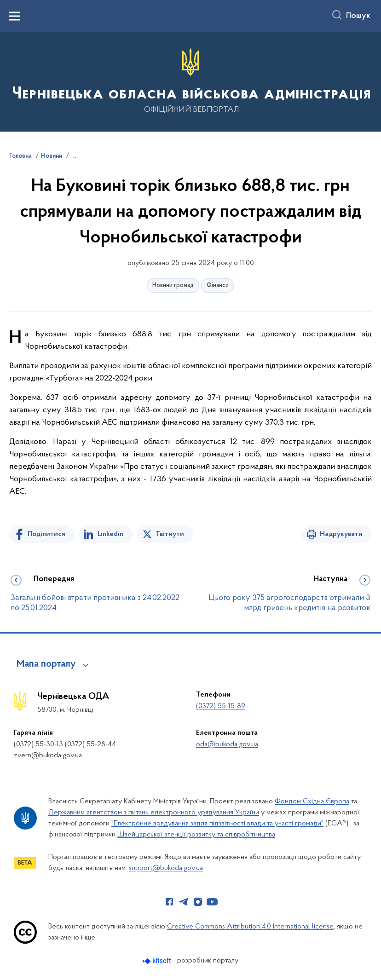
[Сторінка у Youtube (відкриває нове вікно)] (212, 902)
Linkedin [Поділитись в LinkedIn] (110, 534)
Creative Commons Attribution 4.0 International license (250, 927)
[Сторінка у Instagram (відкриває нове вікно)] (198, 902)
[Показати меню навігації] (15, 16)
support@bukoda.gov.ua (166, 868)
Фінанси (218, 285)
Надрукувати (341, 534)
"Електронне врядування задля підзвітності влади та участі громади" (217, 824)
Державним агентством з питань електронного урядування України (154, 813)
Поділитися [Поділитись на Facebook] (46, 534)
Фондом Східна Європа (312, 801)
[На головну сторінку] (190, 81)
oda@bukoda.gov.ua (227, 744)
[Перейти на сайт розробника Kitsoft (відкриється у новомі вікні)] (158, 961)
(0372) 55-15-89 (221, 706)
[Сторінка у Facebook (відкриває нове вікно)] (169, 902)
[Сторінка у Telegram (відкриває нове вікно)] (184, 902)
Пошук (358, 16)
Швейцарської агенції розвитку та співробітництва (196, 835)
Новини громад (173, 285)
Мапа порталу (46, 664)
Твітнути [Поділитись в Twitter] (170, 534)
